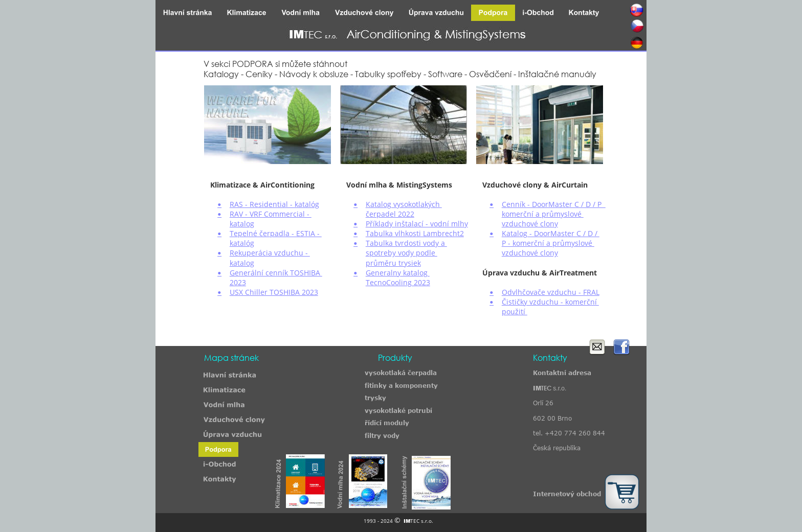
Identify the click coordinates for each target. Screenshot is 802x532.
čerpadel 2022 (390, 214)
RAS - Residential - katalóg (274, 204)
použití (515, 311)
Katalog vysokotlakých (404, 204)
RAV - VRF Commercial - (271, 214)
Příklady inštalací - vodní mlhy (417, 224)
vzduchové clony (530, 224)
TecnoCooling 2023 (398, 282)
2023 (238, 282)
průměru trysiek (393, 263)
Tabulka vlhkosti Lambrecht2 (415, 233)
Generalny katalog (398, 273)
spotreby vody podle (402, 253)
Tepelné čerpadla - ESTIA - (276, 233)
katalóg (242, 243)
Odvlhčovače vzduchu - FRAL (551, 292)
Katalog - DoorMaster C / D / (551, 233)
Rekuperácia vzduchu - (270, 253)
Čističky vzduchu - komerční (550, 302)
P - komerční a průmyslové (548, 243)
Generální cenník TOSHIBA (276, 273)
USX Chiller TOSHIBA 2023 (274, 292)
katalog (242, 224)
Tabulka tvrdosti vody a (406, 243)
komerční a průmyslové (543, 214)
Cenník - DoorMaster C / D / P (554, 204)
